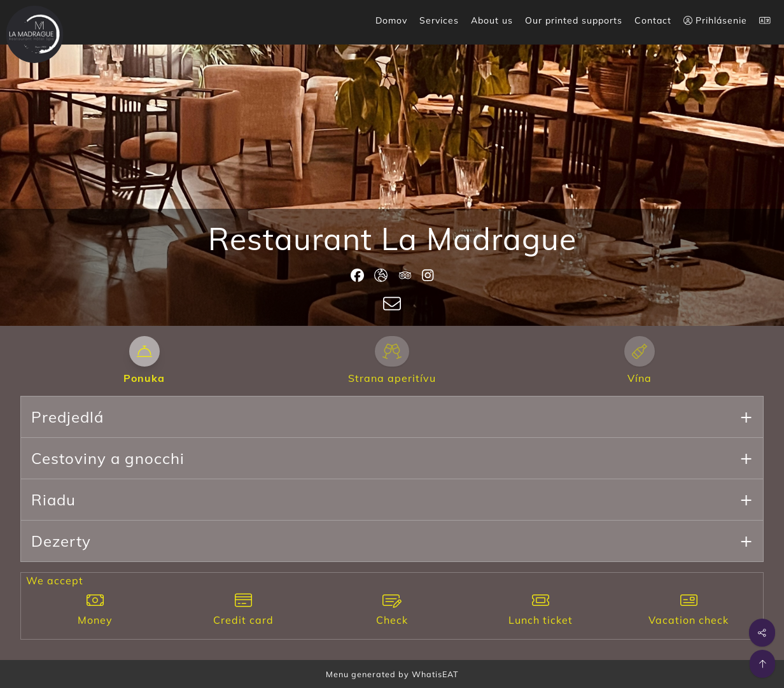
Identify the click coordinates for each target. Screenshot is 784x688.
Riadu (53, 500)
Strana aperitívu (392, 378)
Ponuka (144, 378)
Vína (640, 378)
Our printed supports (574, 20)
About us (492, 20)
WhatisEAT (435, 674)
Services (439, 20)
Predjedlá (67, 417)
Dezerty (61, 541)
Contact (653, 20)
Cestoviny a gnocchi (108, 458)
